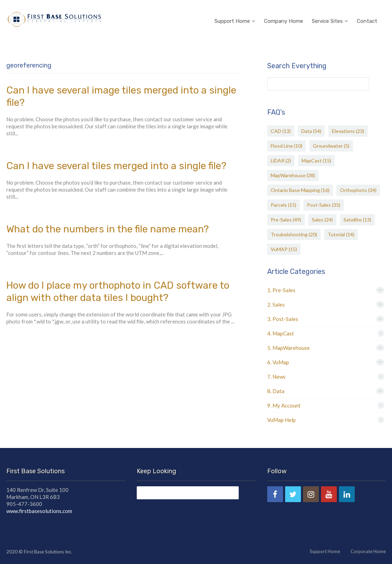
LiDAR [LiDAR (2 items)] (281, 161)
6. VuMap (278, 362)
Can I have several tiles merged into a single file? (116, 166)
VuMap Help (281, 420)
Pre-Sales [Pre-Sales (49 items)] (286, 220)
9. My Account (284, 405)
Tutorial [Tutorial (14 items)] (341, 234)
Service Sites (330, 12)
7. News (276, 377)
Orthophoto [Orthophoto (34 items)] (358, 190)
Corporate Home (368, 551)
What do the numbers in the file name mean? (108, 229)
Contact (367, 12)
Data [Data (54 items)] (311, 131)
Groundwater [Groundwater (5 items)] (331, 146)
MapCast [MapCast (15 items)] (316, 161)
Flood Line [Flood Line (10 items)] (287, 146)
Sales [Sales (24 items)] (322, 220)
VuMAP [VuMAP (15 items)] (284, 249)
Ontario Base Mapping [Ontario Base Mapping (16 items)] (300, 190)
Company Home (284, 12)
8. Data (276, 391)
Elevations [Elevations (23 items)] (348, 131)
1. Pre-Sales (281, 290)
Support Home (235, 12)
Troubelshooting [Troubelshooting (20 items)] (294, 234)
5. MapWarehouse (288, 348)
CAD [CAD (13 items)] (281, 131)
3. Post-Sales (283, 319)
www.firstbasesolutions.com (39, 511)
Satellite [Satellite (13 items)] (357, 220)
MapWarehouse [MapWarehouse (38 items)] (293, 175)
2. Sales (276, 305)
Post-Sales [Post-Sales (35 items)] (324, 205)
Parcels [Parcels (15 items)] (284, 205)
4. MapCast (281, 333)
